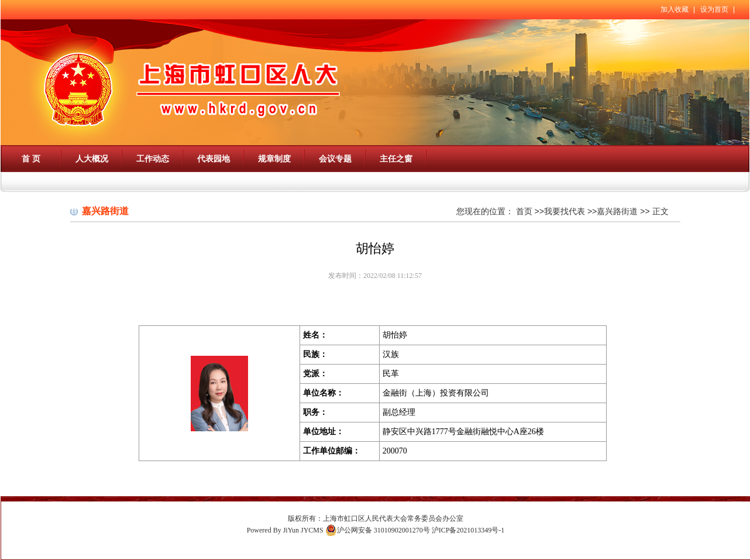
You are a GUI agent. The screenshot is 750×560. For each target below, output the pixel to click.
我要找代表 (565, 211)
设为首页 (714, 9)
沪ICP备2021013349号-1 (468, 530)
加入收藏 (675, 9)
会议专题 (335, 159)
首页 (524, 211)
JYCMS (312, 530)
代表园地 (214, 159)
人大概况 (92, 159)
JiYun (291, 530)
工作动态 (153, 159)
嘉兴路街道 (617, 211)
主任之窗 (396, 159)
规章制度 (274, 159)
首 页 (31, 159)
